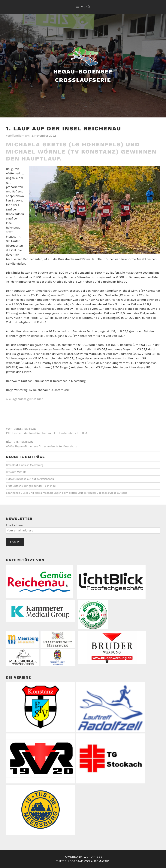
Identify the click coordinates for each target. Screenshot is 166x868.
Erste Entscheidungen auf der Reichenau (31, 486)
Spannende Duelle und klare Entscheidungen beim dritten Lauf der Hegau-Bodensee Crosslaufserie (67, 493)
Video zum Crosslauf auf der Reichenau (30, 479)
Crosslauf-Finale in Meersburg (25, 465)
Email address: (15, 525)
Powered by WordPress (83, 857)
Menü (85, 7)
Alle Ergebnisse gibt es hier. (25, 399)
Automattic (100, 861)
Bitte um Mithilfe (16, 472)
